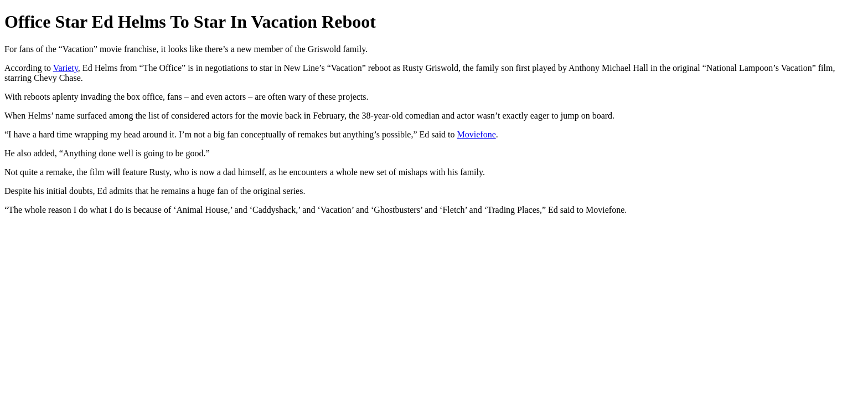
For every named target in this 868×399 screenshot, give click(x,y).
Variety (66, 68)
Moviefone (477, 134)
